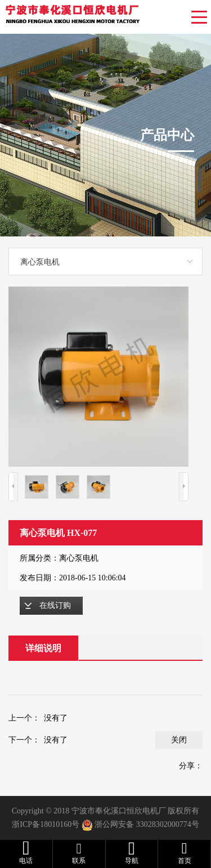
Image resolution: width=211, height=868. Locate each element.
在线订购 (55, 605)
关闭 (179, 740)
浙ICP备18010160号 (46, 824)
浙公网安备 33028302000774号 (147, 824)
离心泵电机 (40, 262)
